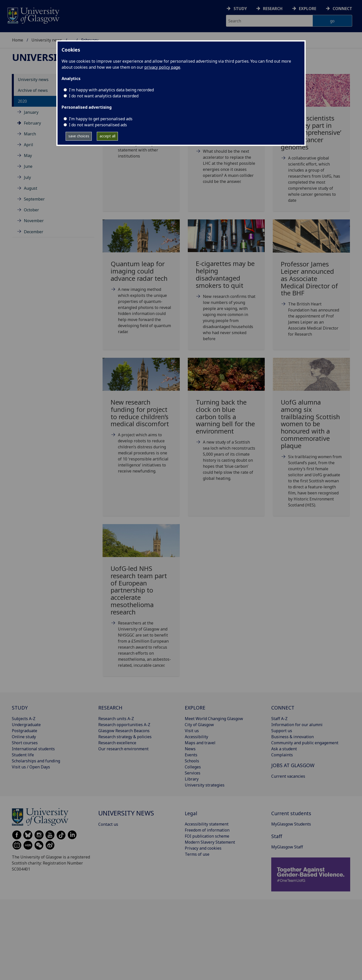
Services (193, 773)
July (27, 177)
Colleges (193, 767)
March (30, 134)
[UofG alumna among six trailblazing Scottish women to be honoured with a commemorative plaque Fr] (311, 439)
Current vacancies (288, 776)
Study (240, 9)
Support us (282, 731)
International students (33, 749)
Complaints (282, 755)
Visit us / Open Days (31, 767)
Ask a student (284, 749)
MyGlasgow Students (291, 824)
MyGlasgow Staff (287, 847)
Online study (24, 737)
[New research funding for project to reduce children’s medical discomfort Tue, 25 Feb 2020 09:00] (141, 422)
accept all (107, 136)
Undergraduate (26, 725)
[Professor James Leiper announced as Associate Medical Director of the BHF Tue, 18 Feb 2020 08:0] (311, 284)
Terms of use (197, 854)
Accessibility (196, 737)
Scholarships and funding (36, 761)
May (28, 155)
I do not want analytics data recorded (104, 96)
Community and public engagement (305, 743)
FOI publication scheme (207, 836)
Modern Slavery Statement (210, 842)
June (28, 166)
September (34, 199)
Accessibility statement (207, 824)
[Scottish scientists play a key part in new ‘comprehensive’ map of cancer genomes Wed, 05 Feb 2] (311, 145)
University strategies (205, 785)
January (31, 112)
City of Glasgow (199, 725)
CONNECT (283, 708)
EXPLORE (195, 708)
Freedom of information (207, 830)
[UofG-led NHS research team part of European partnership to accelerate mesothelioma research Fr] (141, 602)
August (31, 188)
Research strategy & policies (125, 737)
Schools (192, 761)
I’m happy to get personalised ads (101, 119)
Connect (342, 9)
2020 (22, 101)
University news (47, 40)
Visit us (192, 731)
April (29, 145)
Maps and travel (200, 743)
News (190, 749)
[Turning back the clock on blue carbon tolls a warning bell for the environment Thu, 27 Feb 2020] (226, 426)
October (31, 210)
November (34, 221)
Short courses (25, 743)
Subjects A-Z (24, 719)
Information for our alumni (297, 725)
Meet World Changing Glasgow (214, 719)
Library (192, 779)
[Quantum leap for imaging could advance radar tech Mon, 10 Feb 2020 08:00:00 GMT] (141, 283)
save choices (79, 136)
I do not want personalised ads (98, 125)
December (34, 232)
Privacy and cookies (203, 848)
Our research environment (123, 749)
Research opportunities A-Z (124, 725)
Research (273, 9)
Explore (308, 9)
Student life (23, 755)
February (32, 123)
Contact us (108, 824)
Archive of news (33, 90)
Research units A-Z (116, 719)
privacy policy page (162, 67)
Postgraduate (25, 731)
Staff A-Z (279, 719)
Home (18, 40)
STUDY (20, 708)
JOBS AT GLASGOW (293, 765)
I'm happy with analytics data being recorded (111, 90)
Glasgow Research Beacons (124, 731)
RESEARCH (110, 708)
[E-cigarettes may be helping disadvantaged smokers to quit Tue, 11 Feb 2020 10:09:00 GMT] (226, 287)
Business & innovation (292, 737)
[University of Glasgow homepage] (33, 15)
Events (191, 755)
